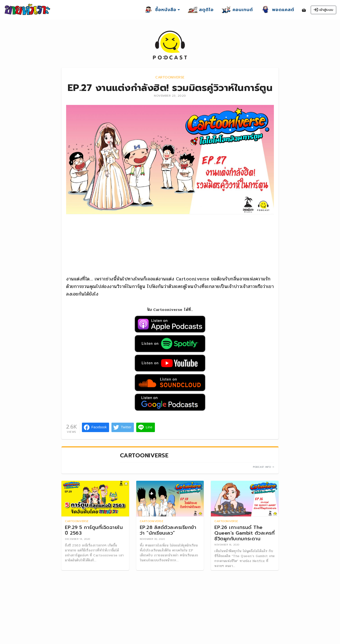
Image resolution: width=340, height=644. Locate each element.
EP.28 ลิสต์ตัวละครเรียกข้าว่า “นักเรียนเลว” (168, 530)
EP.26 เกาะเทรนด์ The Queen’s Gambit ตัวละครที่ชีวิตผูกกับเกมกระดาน (244, 533)
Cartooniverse (170, 77)
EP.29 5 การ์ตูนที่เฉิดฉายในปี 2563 (94, 530)
